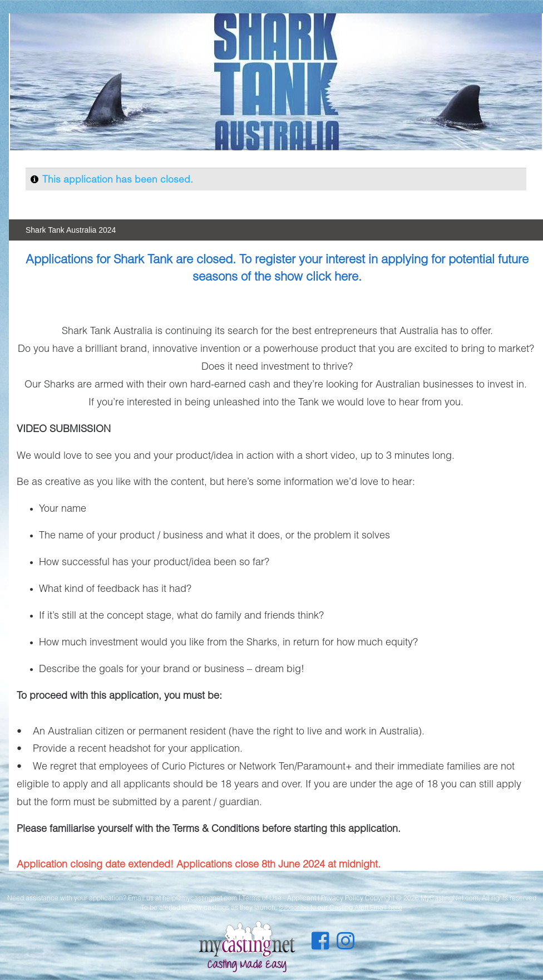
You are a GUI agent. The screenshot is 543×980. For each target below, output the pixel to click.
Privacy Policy (342, 898)
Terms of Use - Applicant (279, 898)
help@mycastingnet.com (200, 898)
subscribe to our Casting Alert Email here (340, 907)
